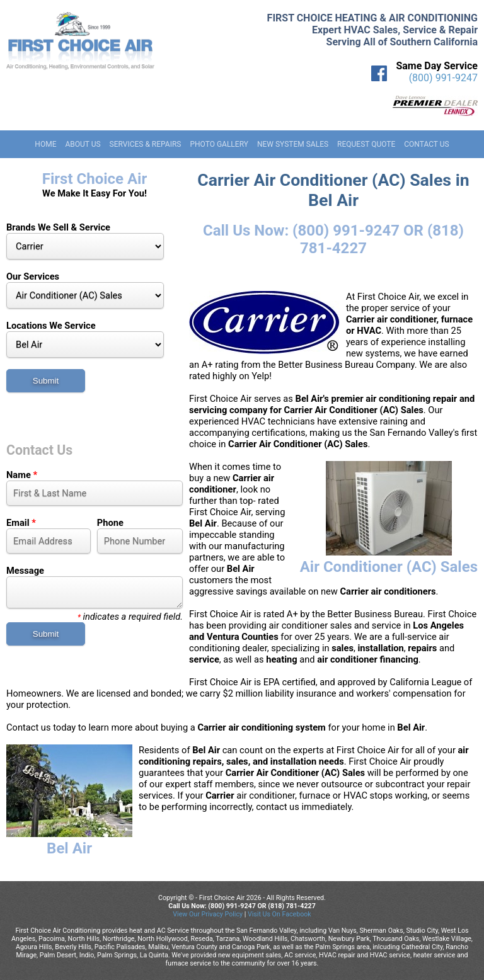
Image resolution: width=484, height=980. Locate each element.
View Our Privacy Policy (208, 914)
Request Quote (366, 144)
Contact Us (426, 144)
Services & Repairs (146, 144)
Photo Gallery (219, 144)
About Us (83, 144)
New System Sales (293, 144)
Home (45, 144)
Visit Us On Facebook (279, 914)
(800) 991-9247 (443, 78)
